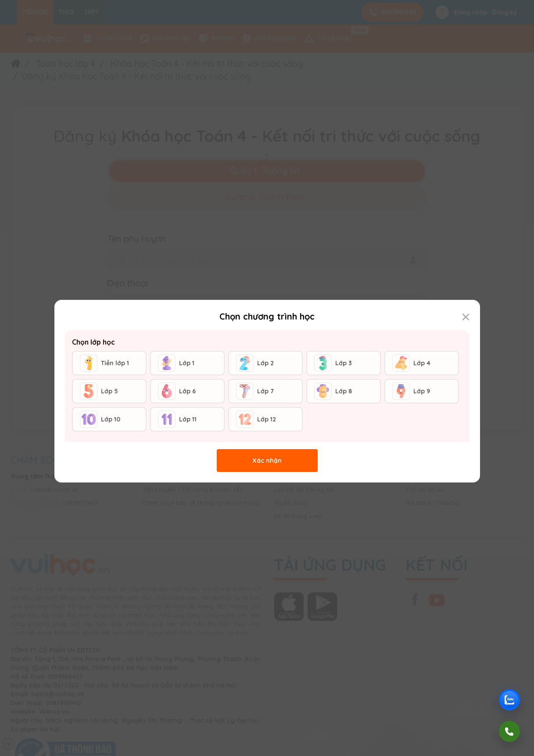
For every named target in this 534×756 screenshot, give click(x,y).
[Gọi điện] (509, 731)
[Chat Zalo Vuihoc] (509, 700)
